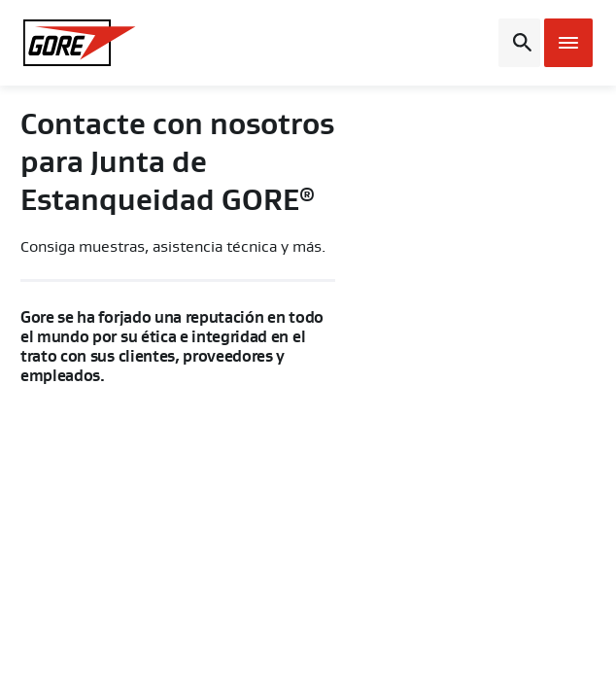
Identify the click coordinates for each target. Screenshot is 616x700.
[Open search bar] (519, 43)
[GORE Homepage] (88, 43)
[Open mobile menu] (568, 43)
